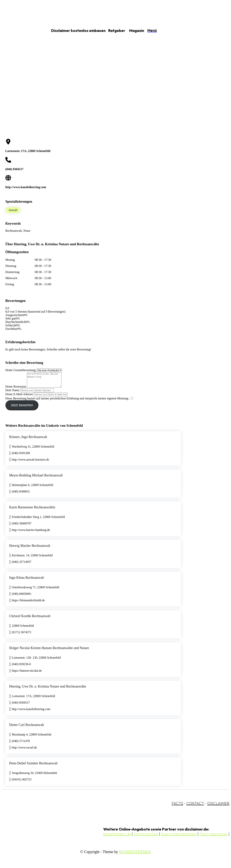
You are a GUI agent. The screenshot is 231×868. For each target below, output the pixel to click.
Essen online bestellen (179, 837)
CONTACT (195, 806)
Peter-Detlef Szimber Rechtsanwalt (33, 766)
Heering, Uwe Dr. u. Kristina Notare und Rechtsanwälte (48, 689)
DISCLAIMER (218, 806)
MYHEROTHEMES (135, 855)
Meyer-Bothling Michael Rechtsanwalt (36, 478)
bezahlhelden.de (117, 837)
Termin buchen (146, 837)
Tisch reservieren (214, 837)
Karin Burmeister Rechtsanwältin (32, 510)
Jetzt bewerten (22, 408)
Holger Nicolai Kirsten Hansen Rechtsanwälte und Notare (49, 651)
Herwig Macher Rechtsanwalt (30, 549)
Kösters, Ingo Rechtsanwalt (28, 440)
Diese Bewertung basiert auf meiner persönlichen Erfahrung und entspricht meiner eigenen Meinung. (67, 401)
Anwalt (13, 210)
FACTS (177, 806)
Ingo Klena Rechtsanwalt (27, 580)
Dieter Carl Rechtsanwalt (27, 728)
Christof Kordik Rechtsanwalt (30, 619)
